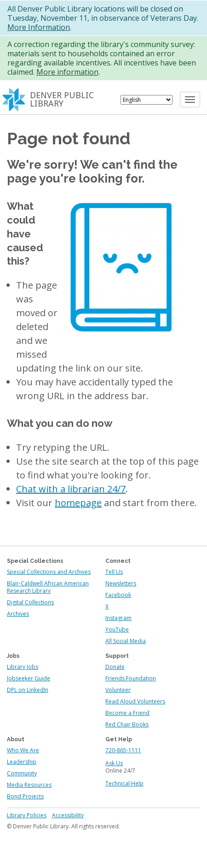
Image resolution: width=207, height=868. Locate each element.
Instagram (118, 618)
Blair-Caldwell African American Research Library (48, 587)
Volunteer (118, 690)
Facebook (118, 595)
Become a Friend (127, 713)
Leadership (22, 762)
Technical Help (124, 783)
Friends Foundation (131, 678)
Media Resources (29, 785)
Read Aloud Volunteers (135, 701)
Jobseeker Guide (29, 678)
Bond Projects (25, 796)
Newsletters (121, 583)
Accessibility (68, 815)
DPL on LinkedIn (28, 690)
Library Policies (27, 815)
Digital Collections (30, 602)
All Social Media (126, 641)
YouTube (117, 629)
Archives (18, 614)
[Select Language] (147, 100)
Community (22, 773)
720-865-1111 (123, 750)
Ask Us (114, 763)
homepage (78, 503)
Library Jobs (23, 667)
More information (67, 72)
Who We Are (23, 750)
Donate (115, 667)
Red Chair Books (127, 724)
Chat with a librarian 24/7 (71, 489)
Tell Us (114, 572)
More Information (39, 27)
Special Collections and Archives (49, 572)
